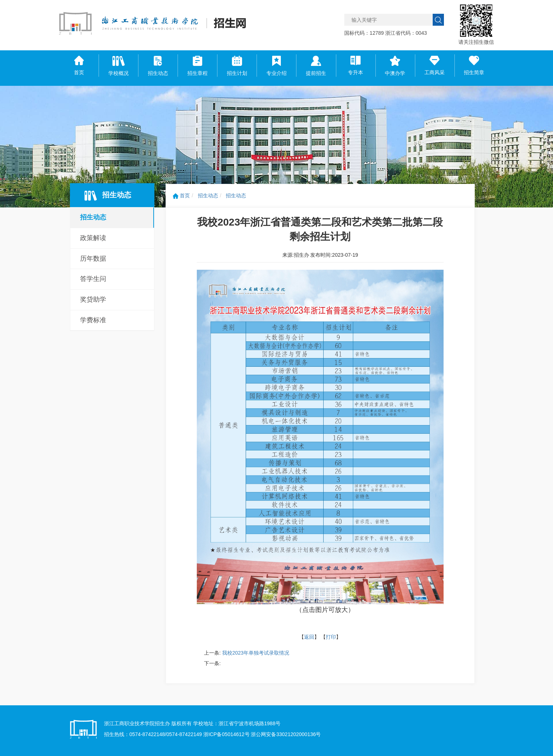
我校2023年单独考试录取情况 (256, 653)
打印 (331, 637)
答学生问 (93, 279)
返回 (309, 637)
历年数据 (93, 259)
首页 (181, 196)
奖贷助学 (93, 299)
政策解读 (93, 238)
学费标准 (93, 320)
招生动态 (93, 217)
